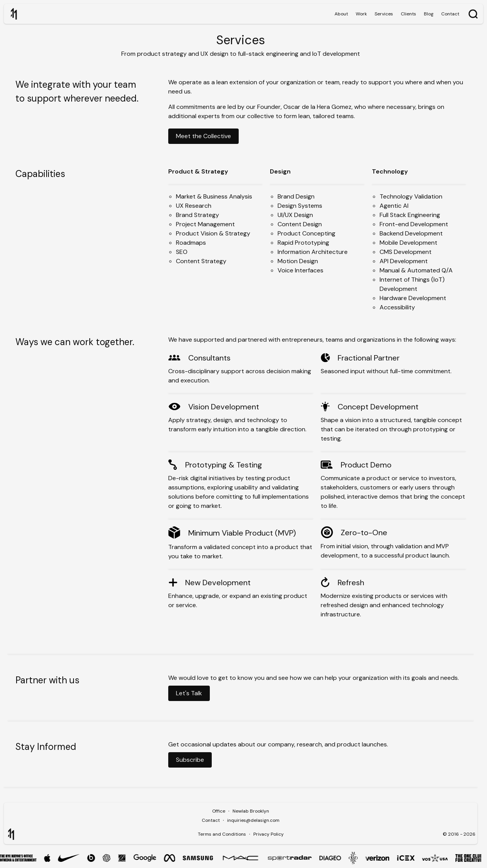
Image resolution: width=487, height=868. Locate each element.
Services (384, 14)
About (341, 14)
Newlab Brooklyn (251, 811)
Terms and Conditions (222, 834)
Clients (408, 14)
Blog (429, 14)
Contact (450, 14)
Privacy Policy (269, 834)
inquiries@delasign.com (253, 820)
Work (361, 14)
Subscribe (190, 760)
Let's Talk (189, 693)
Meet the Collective (203, 136)
